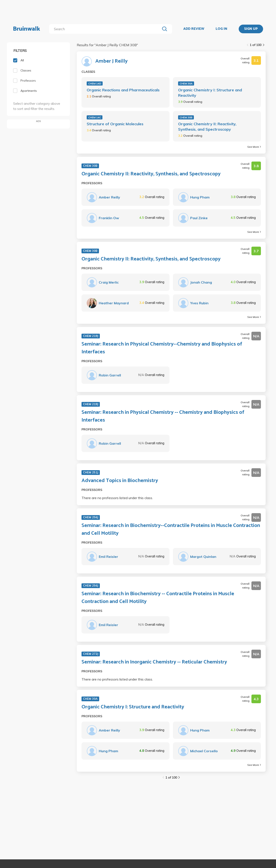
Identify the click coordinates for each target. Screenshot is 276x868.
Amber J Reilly (111, 61)
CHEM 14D (95, 83)
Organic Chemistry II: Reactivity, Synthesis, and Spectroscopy (207, 127)
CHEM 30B (186, 117)
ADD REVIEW (194, 29)
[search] (106, 29)
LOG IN (221, 29)
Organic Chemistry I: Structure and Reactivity (210, 93)
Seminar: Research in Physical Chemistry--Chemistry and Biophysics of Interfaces (162, 348)
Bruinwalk (27, 29)
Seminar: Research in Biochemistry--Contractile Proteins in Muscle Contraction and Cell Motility (171, 530)
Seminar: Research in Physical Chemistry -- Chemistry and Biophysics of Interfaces (163, 416)
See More (254, 147)
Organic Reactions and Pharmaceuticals (123, 90)
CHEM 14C (95, 117)
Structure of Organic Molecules (115, 124)
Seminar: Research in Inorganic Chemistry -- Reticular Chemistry (154, 662)
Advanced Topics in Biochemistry (120, 481)
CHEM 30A (186, 83)
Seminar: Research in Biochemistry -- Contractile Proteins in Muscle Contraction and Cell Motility (158, 598)
